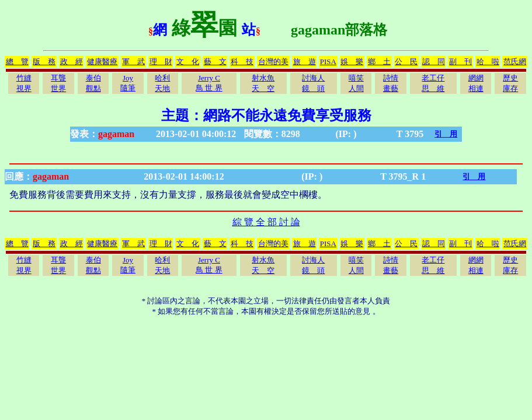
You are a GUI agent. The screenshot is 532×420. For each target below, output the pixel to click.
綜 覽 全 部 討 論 (266, 222)
